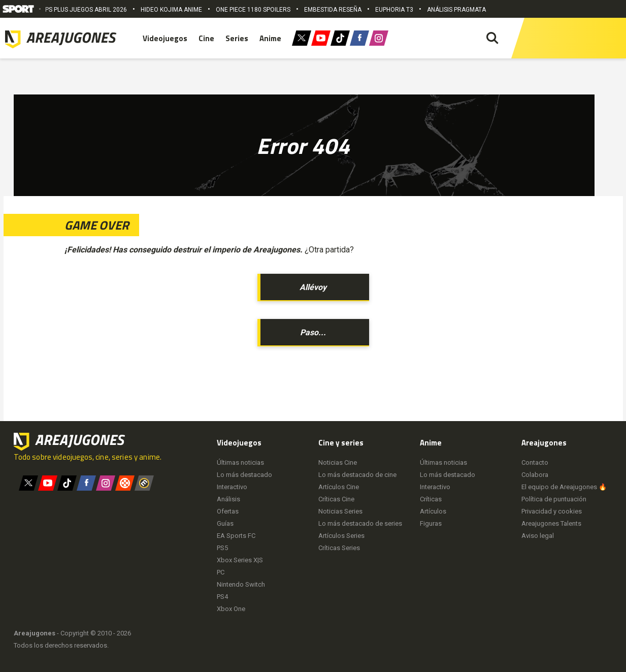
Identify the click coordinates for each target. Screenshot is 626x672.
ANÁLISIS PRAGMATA (456, 10)
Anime (270, 38)
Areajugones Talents (551, 523)
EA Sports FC (236, 536)
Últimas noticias (240, 462)
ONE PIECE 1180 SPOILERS (253, 10)
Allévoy (313, 287)
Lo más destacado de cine (357, 475)
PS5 (222, 548)
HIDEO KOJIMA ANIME (171, 10)
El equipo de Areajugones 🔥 (564, 487)
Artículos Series (341, 536)
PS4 (222, 597)
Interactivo (232, 487)
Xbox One (231, 609)
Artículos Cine (339, 487)
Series (237, 38)
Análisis (228, 499)
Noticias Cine (338, 462)
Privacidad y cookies (552, 511)
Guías (225, 523)
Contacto (535, 462)
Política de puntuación (554, 499)
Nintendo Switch (241, 584)
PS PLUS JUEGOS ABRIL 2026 (86, 10)
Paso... (313, 332)
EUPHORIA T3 (394, 10)
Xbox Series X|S (240, 560)
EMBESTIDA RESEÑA (333, 10)
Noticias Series (340, 511)
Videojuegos (165, 38)
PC (221, 572)
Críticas (431, 499)
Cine (206, 38)
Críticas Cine (336, 499)
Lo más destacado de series (360, 523)
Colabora (535, 475)
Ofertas (228, 511)
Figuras (431, 523)
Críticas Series (339, 548)
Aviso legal (538, 536)
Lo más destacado (244, 475)
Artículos (433, 511)
